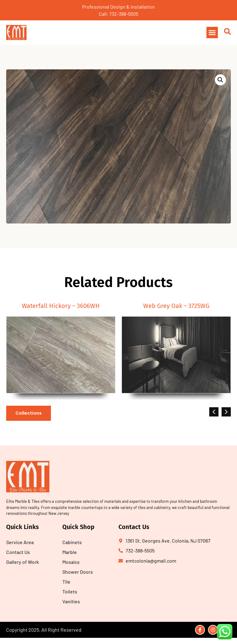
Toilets (70, 591)
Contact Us (18, 552)
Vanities (71, 601)
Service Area (20, 542)
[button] (212, 33)
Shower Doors (78, 572)
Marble (70, 552)
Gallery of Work (23, 562)
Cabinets (72, 542)
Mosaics (71, 562)
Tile (66, 582)
